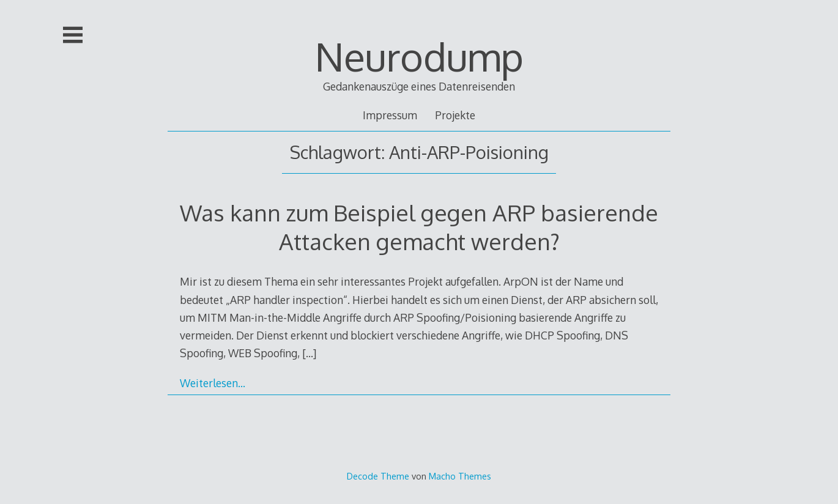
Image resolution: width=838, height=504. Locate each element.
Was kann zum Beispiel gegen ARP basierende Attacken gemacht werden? (419, 227)
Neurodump (419, 56)
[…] (309, 353)
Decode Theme (378, 476)
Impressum (390, 115)
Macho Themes (460, 476)
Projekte (455, 115)
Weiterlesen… (213, 383)
